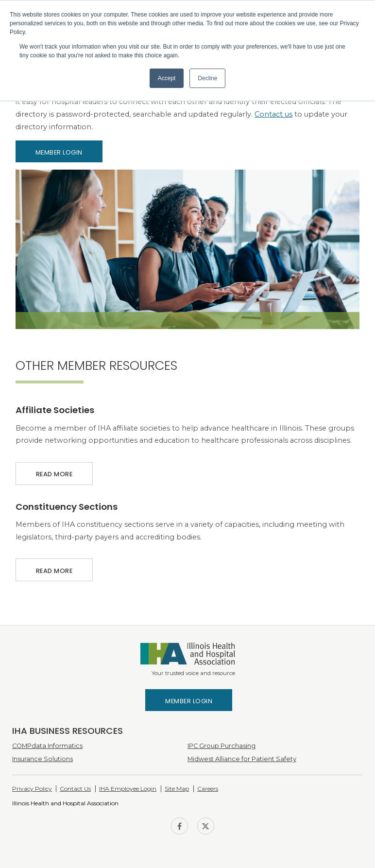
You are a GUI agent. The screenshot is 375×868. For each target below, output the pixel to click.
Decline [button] (207, 78)
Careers (208, 789)
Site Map (177, 789)
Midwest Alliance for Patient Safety (242, 759)
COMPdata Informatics (47, 746)
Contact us (273, 114)
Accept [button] (167, 78)
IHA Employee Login (128, 789)
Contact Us (75, 789)
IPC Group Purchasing (222, 746)
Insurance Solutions (43, 759)
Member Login (59, 152)
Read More (54, 470)
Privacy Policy (32, 789)
